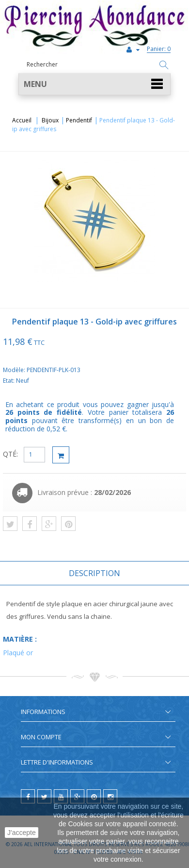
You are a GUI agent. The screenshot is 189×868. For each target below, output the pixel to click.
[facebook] (28, 796)
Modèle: (15, 370)
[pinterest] (94, 796)
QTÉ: (10, 454)
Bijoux (50, 120)
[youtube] (61, 796)
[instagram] (110, 796)
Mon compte (41, 737)
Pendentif (79, 120)
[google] (77, 796)
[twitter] (44, 796)
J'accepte (22, 833)
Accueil (22, 120)
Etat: (9, 381)
